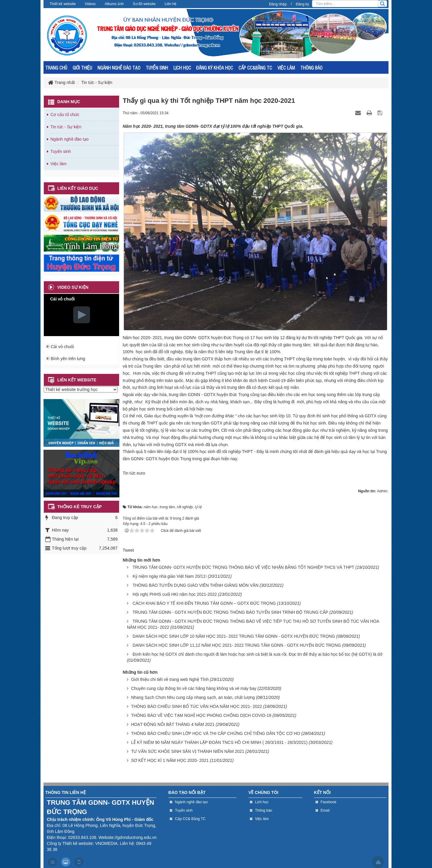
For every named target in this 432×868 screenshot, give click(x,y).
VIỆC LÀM (286, 68)
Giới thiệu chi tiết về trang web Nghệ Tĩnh (170, 679)
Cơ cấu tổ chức (65, 115)
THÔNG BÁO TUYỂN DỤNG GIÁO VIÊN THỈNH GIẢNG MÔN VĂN (196, 585)
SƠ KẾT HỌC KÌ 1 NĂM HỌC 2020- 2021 (170, 760)
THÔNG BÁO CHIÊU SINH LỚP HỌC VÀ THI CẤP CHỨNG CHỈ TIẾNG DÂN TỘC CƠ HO (216, 733)
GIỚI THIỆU (82, 68)
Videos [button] (90, 4)
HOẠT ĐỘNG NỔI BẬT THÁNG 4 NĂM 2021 (173, 724)
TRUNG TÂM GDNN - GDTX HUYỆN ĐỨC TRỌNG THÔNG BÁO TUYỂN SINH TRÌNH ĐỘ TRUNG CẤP (230, 612)
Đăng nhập (278, 4)
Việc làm (58, 164)
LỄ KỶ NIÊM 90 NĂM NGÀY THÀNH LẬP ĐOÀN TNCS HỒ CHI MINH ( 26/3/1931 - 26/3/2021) (219, 742)
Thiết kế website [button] (63, 4)
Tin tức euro (134, 473)
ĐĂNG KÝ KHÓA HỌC (215, 68)
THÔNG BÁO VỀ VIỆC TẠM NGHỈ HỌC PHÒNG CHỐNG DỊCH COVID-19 (201, 715)
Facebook (329, 802)
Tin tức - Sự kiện (66, 127)
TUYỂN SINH (157, 68)
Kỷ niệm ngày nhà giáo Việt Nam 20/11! (170, 576)
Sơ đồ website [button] (144, 4)
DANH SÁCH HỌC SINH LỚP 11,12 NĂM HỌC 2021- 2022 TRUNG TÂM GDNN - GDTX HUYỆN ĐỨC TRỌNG (237, 645)
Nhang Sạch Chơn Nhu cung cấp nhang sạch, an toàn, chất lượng (193, 697)
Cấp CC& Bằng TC (190, 819)
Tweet (128, 550)
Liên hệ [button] (171, 4)
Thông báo (264, 810)
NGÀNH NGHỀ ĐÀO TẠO (119, 68)
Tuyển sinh (61, 151)
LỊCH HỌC (182, 68)
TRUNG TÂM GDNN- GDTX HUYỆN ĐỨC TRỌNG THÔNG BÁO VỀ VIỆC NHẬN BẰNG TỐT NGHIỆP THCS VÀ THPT (243, 567)
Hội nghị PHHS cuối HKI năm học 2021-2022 (175, 594)
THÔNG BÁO (311, 68)
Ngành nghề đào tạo (69, 139)
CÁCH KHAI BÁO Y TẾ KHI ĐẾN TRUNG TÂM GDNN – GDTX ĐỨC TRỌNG (204, 603)
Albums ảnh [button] (114, 4)
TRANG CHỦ (56, 68)
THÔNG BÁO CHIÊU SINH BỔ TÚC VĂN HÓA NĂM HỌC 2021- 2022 (196, 706)
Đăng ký (302, 4)
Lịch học (262, 802)
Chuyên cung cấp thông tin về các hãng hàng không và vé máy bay (194, 688)
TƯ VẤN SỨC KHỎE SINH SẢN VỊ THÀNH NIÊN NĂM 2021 (188, 751)
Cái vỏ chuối (62, 347)
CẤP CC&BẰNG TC (255, 68)
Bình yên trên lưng (68, 359)
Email (325, 810)
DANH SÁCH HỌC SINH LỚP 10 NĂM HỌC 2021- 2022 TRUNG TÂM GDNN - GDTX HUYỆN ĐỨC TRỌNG (234, 636)
